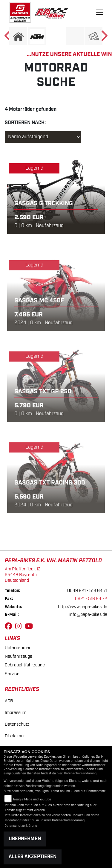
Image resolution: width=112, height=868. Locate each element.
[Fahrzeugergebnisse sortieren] (43, 137)
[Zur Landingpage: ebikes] (56, 36)
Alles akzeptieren (33, 857)
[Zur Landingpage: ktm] (37, 36)
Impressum (16, 713)
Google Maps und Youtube (32, 800)
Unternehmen (18, 648)
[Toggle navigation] (100, 12)
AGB (9, 701)
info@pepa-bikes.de (88, 615)
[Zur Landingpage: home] (18, 36)
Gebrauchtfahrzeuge (25, 665)
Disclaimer (15, 736)
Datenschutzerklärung (80, 773)
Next (104, 38)
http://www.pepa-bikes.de (83, 607)
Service (12, 674)
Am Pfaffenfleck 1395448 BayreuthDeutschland (23, 575)
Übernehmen (25, 839)
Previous (8, 38)
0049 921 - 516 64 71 (87, 591)
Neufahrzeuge (19, 656)
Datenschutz (17, 724)
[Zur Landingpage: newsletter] (93, 36)
